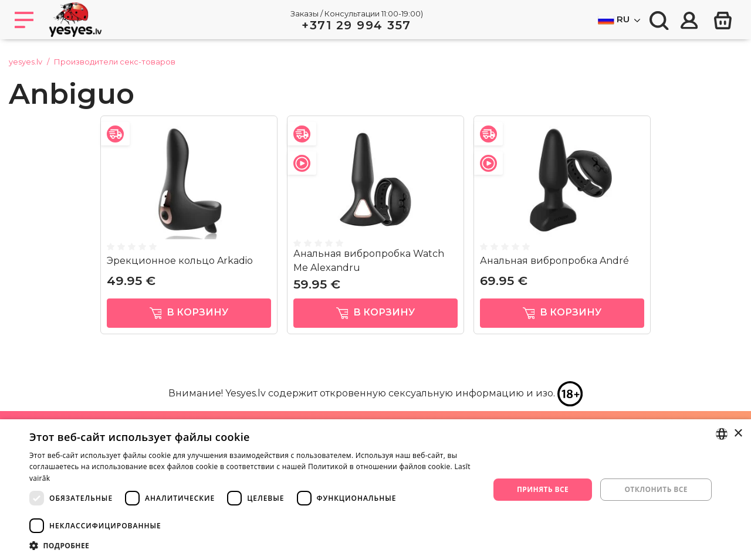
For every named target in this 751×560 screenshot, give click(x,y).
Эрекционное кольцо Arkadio (180, 261)
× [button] (738, 434)
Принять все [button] (543, 489)
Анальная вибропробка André (554, 261)
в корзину (189, 313)
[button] (253, 545)
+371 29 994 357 (356, 25)
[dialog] (375, 490)
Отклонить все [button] (656, 489)
